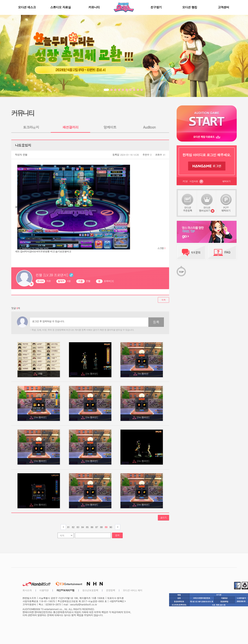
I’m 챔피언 (143, 374)
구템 (40, 374)
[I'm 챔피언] (92, 374)
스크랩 (161, 248)
